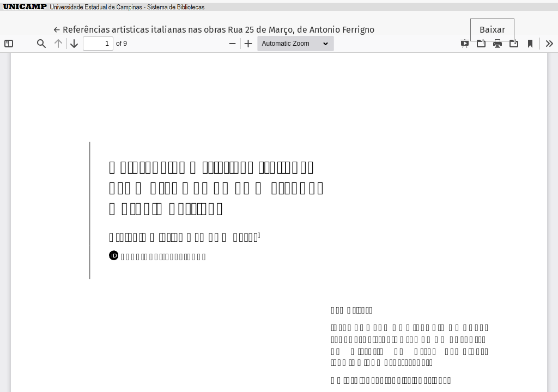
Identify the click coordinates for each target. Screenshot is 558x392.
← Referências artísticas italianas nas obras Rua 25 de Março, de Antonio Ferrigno (214, 29)
